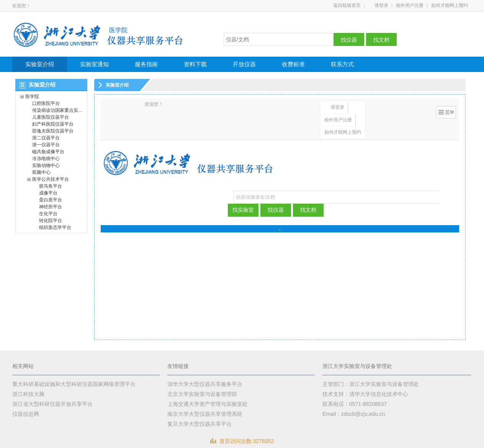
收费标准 (293, 64)
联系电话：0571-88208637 (355, 404)
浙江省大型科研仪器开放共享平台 (52, 404)
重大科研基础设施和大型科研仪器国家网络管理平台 (74, 384)
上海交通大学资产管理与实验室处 (208, 404)
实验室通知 (94, 64)
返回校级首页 (347, 5)
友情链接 (178, 366)
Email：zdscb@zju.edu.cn (354, 414)
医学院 (118, 30)
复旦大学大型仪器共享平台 (199, 424)
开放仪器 (244, 64)
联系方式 (342, 64)
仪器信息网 (26, 414)
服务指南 (146, 64)
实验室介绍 (40, 64)
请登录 (381, 5)
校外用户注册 (410, 5)
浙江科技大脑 (28, 394)
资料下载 (195, 64)
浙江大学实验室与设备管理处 (357, 366)
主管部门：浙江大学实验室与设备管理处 (371, 384)
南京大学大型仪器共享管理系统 (205, 414)
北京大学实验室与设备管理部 (202, 394)
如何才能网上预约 (450, 5)
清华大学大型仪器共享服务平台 (205, 384)
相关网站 (23, 366)
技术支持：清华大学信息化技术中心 (365, 394)
